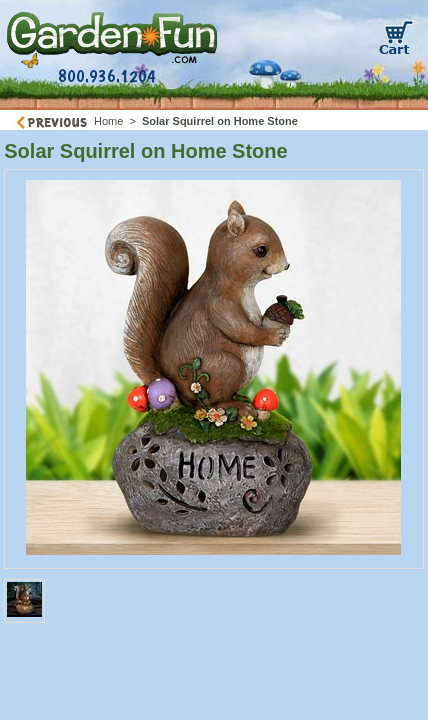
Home (108, 121)
